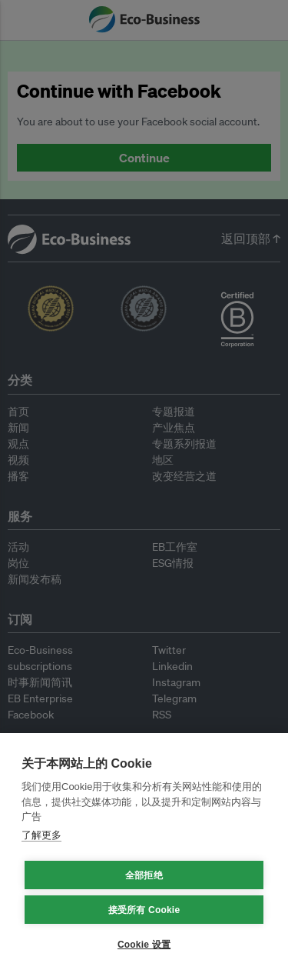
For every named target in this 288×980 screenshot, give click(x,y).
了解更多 (41, 835)
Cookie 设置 (144, 945)
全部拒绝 (144, 875)
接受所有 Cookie (144, 910)
